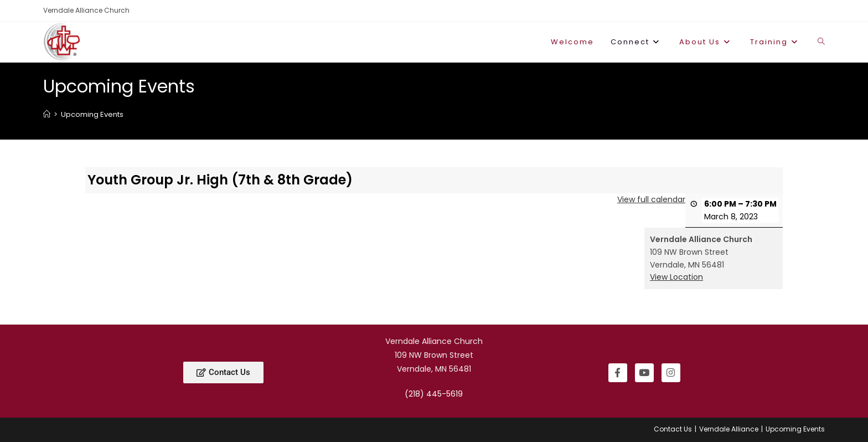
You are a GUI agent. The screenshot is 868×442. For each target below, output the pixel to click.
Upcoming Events (92, 114)
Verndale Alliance (729, 429)
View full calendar (651, 199)
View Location (676, 277)
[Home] (47, 114)
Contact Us (673, 429)
